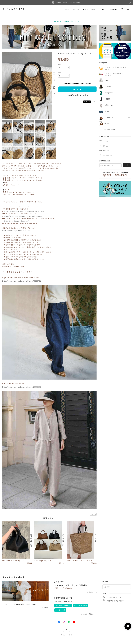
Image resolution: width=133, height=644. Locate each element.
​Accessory (109, 118)
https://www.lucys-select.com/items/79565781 (22, 281)
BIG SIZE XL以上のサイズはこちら (115, 75)
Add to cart (77, 89)
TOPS (107, 81)
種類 (60, 64)
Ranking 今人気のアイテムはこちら (115, 68)
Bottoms (108, 87)
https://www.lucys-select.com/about (17, 230)
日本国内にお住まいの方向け (77, 95)
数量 (60, 73)
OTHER (107, 124)
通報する (93, 514)
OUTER (107, 99)
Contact (102, 9)
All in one (109, 105)
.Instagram (113, 9)
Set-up (107, 111)
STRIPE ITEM (110, 130)
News (93, 9)
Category (76, 9)
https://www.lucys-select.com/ (16, 221)
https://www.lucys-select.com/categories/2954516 (24, 216)
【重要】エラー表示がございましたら (66, 21)
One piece (109, 93)
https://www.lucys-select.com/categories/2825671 (24, 211)
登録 (127, 165)
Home (66, 9)
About (85, 9)
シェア (94, 101)
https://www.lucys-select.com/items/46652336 (22, 387)
